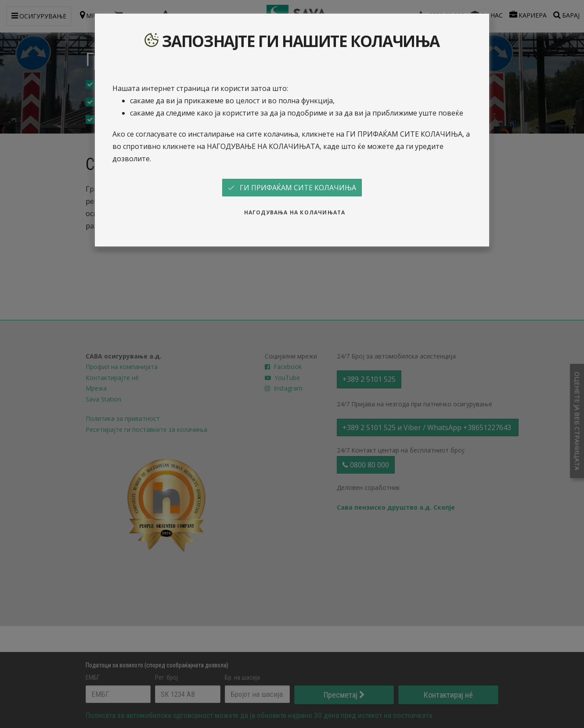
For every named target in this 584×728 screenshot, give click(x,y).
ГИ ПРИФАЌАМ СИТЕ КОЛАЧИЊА (292, 188)
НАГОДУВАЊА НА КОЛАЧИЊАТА (295, 212)
